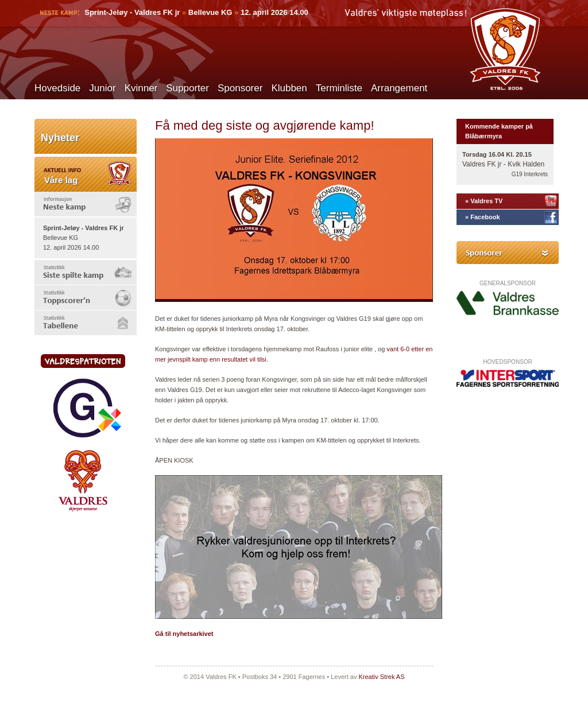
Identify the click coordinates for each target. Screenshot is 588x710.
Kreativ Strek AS (381, 677)
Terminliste (339, 88)
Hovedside (57, 88)
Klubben (289, 88)
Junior (102, 88)
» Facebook (483, 217)
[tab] (86, 204)
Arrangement (399, 88)
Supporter (187, 88)
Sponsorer (240, 88)
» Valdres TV (484, 201)
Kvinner (141, 88)
